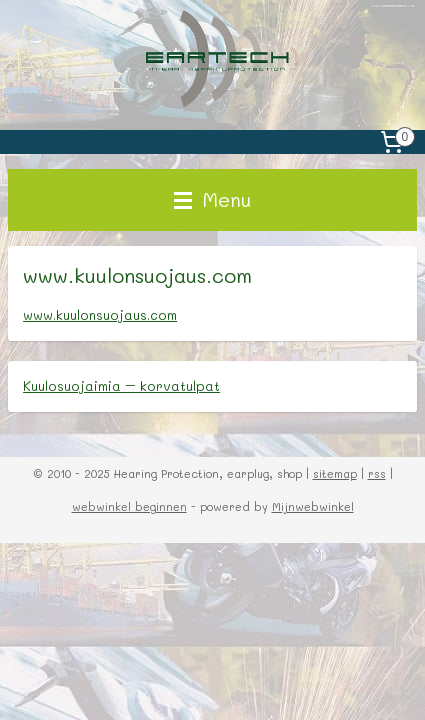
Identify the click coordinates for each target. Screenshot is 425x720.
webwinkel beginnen (129, 506)
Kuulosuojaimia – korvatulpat (121, 385)
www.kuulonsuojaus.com (100, 315)
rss (377, 473)
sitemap (335, 473)
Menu (212, 199)
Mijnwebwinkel (313, 506)
